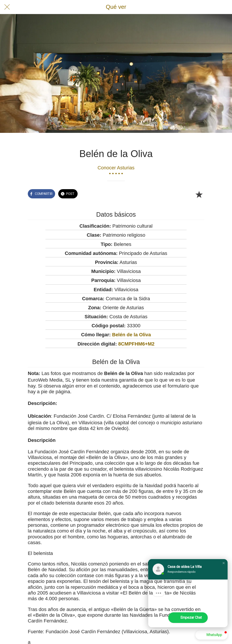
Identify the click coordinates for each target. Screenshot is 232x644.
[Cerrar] (7, 7)
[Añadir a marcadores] (199, 194)
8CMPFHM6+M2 (136, 344)
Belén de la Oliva (131, 335)
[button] (224, 563)
